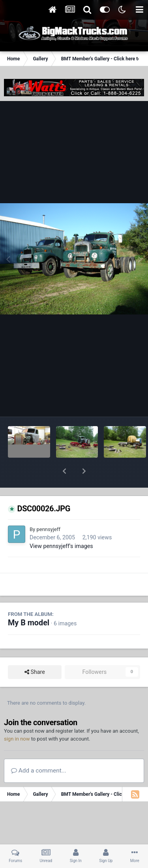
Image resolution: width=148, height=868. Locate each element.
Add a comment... (39, 750)
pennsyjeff (48, 509)
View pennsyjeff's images (61, 526)
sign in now (17, 718)
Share (35, 652)
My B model (29, 602)
